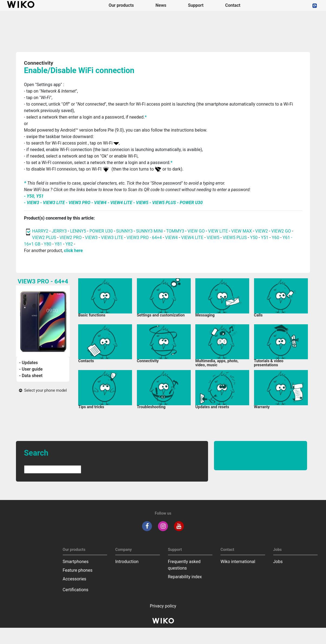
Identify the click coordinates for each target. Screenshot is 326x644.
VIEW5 (214, 238)
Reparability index (185, 577)
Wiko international (238, 562)
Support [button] (196, 5)
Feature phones (78, 570)
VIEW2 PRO (71, 238)
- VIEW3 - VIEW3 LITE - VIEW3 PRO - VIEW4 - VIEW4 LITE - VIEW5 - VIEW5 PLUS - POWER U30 (113, 203)
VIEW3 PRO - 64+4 (144, 238)
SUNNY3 (124, 231)
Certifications (76, 590)
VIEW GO (196, 231)
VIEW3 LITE (112, 238)
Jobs (278, 562)
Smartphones (76, 562)
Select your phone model (43, 390)
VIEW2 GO (281, 231)
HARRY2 (40, 231)
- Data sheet (31, 376)
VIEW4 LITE (192, 238)
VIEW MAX (242, 231)
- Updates (29, 363)
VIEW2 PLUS (44, 238)
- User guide (31, 369)
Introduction (127, 562)
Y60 (275, 238)
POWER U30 (101, 231)
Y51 (265, 238)
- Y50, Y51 (34, 196)
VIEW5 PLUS (235, 238)
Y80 (48, 244)
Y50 (254, 238)
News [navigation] (161, 5)
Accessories (75, 579)
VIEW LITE (218, 231)
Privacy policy (163, 606)
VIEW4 (171, 238)
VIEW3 (91, 238)
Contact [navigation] (233, 5)
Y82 (69, 244)
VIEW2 (261, 231)
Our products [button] (121, 5)
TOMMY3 (175, 231)
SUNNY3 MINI (149, 231)
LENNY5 (78, 231)
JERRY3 (60, 231)
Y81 (58, 244)
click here (73, 251)
